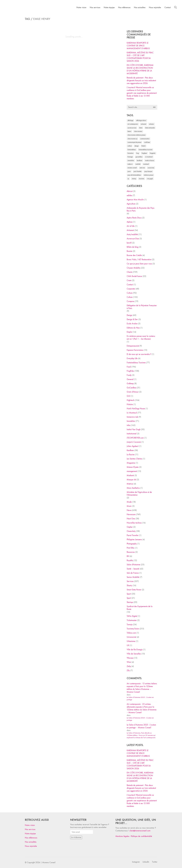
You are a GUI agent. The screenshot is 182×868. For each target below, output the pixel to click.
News (129, 510)
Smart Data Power (134, 590)
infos (129, 425)
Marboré (130, 475)
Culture (130, 293)
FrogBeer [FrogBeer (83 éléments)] (144, 153)
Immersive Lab (132, 417)
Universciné (131, 637)
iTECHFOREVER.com (135, 438)
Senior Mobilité (133, 577)
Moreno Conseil (49, 862)
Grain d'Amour (133, 392)
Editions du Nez (133, 328)
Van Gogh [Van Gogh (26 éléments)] (150, 179)
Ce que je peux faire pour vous (139, 264)
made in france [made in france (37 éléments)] (150, 160)
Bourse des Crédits (134, 255)
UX (128, 645)
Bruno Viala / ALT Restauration (139, 260)
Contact (130, 285)
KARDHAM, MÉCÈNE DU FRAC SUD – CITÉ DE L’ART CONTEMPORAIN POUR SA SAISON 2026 (140, 57)
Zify (128, 670)
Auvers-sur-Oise (133, 239)
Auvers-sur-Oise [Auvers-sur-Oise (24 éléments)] (132, 128)
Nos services (30, 829)
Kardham (130, 450)
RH (128, 556)
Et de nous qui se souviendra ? (139, 354)
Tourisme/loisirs (133, 629)
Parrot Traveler (133, 535)
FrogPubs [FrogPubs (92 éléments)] (153, 153)
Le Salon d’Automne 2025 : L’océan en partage (140, 698)
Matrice (130, 484)
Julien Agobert (133, 446)
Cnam (129, 280)
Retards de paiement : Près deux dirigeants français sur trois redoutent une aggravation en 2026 (141, 81)
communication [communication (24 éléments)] (145, 139)
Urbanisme (131, 641)
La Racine (131, 455)
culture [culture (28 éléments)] (130, 146)
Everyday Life (132, 358)
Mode (129, 502)
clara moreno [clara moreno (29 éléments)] (138, 131)
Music (129, 506)
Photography (132, 544)
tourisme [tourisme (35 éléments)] (142, 179)
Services (130, 581)
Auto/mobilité (132, 234)
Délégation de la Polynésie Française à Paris (142, 307)
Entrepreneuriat (133, 346)
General (130, 379)
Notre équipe (30, 834)
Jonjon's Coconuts (134, 442)
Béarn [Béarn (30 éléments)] (129, 131)
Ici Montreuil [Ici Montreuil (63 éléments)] (149, 157)
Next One (131, 519)
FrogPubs (130, 371)
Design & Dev (132, 319)
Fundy (129, 375)
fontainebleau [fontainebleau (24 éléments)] (132, 150)
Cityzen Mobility (134, 268)
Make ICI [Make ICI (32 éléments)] (130, 164)
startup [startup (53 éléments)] (134, 179)
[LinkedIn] (146, 862)
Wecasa (130, 658)
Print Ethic (131, 548)
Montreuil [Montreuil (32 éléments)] (146, 164)
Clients (129, 272)
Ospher (130, 527)
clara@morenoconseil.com (140, 831)
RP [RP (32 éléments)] (128, 179)
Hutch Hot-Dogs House (136, 409)
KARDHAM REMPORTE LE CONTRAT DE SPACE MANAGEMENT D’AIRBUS (138, 46)
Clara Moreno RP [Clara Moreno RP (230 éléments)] (132, 139)
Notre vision (30, 825)
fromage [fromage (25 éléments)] (130, 157)
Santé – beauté (133, 569)
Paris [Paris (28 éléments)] (129, 171)
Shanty (129, 585)
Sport (129, 594)
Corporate (131, 289)
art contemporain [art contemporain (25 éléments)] (133, 124)
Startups (130, 602)
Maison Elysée (133, 467)
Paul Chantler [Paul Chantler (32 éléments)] (138, 171)
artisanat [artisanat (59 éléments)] (143, 124)
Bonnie (130, 251)
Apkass (130, 222)
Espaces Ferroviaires (135, 350)
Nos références (31, 838)
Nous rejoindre (31, 846)
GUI (128, 396)
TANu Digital (132, 616)
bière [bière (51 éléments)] (141, 128)
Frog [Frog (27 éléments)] (138, 153)
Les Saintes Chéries (134, 459)
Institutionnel (132, 434)
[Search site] (175, 8)
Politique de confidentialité (141, 836)
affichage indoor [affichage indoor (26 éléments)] (141, 120)
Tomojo (130, 625)
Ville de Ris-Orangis (135, 650)
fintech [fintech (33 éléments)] (143, 146)
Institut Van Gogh (134, 429)
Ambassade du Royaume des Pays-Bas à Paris (141, 209)
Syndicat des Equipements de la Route (140, 608)
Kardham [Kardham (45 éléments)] (140, 160)
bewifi (129, 243)
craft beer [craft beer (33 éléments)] (147, 142)
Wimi (129, 662)
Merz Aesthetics (133, 488)
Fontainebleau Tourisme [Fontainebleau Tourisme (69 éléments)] (146, 150)
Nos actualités (31, 842)
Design (129, 315)
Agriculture (131, 204)
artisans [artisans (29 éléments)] (151, 124)
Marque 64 (131, 480)
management (132, 471)
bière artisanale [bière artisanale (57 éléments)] (150, 128)
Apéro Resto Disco (134, 218)
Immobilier (131, 421)
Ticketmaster (132, 620)
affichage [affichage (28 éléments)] (130, 120)
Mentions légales (122, 836)
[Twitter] (155, 862)
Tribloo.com (131, 633)
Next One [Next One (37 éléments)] (142, 168)
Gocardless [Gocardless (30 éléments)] (139, 157)
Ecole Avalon (132, 324)
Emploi (129, 332)
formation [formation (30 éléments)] (130, 153)
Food (129, 367)
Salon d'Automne (134, 565)
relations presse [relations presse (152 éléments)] (149, 175)
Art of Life (131, 226)
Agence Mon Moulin (135, 200)
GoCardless (132, 388)
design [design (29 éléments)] (137, 146)
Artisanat (130, 230)
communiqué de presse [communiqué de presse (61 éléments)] (134, 142)
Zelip (129, 666)
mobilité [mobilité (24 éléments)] (138, 164)
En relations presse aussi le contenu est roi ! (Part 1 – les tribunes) (141, 338)
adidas (129, 195)
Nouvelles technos (134, 523)
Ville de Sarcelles (134, 654)
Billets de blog (133, 247)
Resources (131, 552)
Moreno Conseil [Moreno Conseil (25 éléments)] (132, 168)
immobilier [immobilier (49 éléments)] (131, 160)
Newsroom (131, 514)
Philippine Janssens (134, 540)
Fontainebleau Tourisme (136, 363)
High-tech (130, 400)
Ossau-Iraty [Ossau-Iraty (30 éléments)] (151, 168)
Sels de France (133, 573)
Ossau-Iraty (131, 531)
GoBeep (130, 384)
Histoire (130, 404)
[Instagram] (136, 862)
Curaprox (130, 301)
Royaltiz (130, 560)
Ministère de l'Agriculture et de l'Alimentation (139, 494)
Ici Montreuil (132, 413)
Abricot (130, 191)
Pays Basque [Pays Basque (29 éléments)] (148, 171)
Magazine (131, 463)
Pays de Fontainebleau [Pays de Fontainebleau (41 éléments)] (134, 175)
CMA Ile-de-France (134, 276)
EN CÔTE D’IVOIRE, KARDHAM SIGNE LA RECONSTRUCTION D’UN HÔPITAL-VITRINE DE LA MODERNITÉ (140, 69)
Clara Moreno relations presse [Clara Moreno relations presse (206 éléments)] (136, 135)
